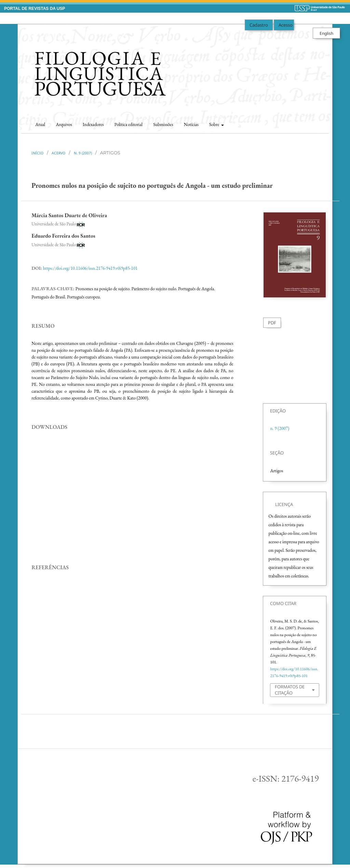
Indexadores (93, 124)
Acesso (286, 25)
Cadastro (259, 25)
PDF (272, 323)
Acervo (58, 153)
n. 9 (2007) (83, 153)
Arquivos (64, 124)
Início (37, 153)
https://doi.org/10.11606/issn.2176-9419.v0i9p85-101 (90, 268)
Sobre (215, 124)
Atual (40, 124)
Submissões (163, 124)
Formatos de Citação (290, 690)
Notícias (191, 124)
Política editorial (129, 124)
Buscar (316, 122)
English (326, 33)
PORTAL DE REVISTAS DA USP (35, 9)
